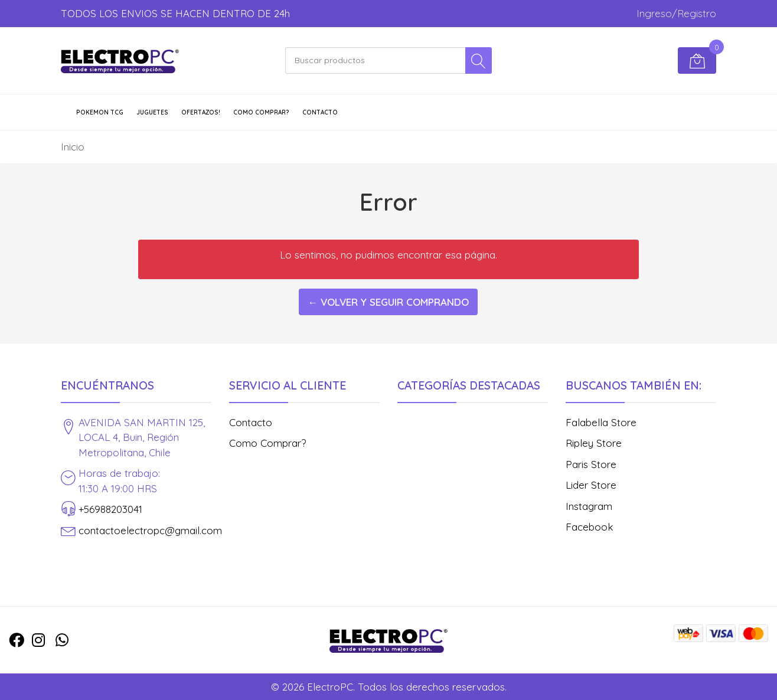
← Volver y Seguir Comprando (388, 302)
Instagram (589, 506)
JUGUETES (152, 112)
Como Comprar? (261, 112)
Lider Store (591, 485)
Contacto (320, 112)
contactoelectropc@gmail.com (150, 530)
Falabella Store (601, 422)
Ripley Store (594, 443)
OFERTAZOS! (201, 112)
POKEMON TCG (100, 112)
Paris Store (591, 464)
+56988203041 (110, 509)
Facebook (590, 527)
